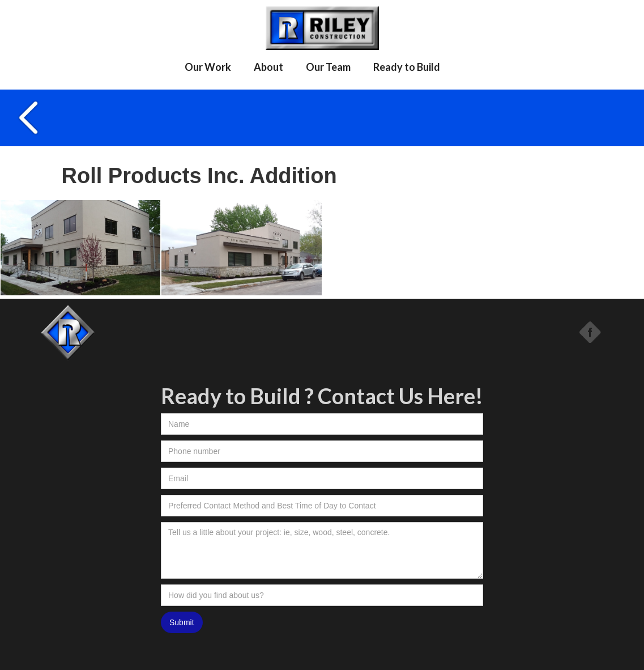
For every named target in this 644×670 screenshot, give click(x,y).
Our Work (208, 67)
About (268, 67)
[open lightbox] (80, 248)
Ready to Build (407, 67)
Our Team (328, 67)
